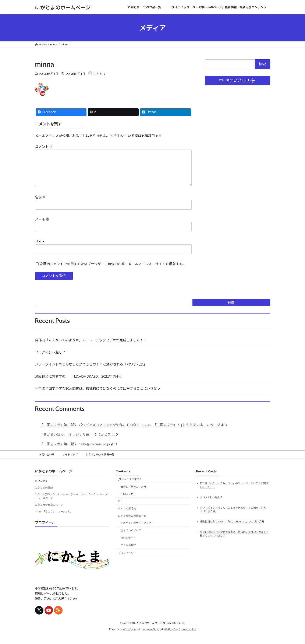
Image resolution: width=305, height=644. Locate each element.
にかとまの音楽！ (131, 486)
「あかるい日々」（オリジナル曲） (66, 441)
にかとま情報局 (44, 494)
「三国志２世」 (127, 501)
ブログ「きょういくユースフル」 (54, 518)
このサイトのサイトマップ (136, 530)
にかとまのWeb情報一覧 (100, 461)
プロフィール (126, 559)
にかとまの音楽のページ (49, 512)
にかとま (104, 441)
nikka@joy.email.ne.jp (94, 451)
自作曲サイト (128, 545)
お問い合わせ (47, 461)
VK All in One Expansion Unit (180, 636)
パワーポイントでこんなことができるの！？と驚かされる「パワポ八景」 (91, 371)
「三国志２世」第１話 (57, 432)
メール (42, 226)
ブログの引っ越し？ (50, 359)
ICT (120, 508)
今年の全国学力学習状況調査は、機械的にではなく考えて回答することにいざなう (98, 395)
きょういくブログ (131, 537)
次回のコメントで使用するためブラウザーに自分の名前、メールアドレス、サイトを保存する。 (113, 271)
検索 (231, 309)
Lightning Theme (151, 636)
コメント (44, 147)
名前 (40, 204)
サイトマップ (70, 461)
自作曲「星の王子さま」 (135, 493)
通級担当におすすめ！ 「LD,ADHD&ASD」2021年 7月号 (78, 383)
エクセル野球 (128, 552)
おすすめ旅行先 (127, 515)
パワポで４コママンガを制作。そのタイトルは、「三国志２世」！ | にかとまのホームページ (149, 432)
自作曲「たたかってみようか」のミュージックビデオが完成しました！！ (91, 347)
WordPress (130, 636)
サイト (40, 248)
